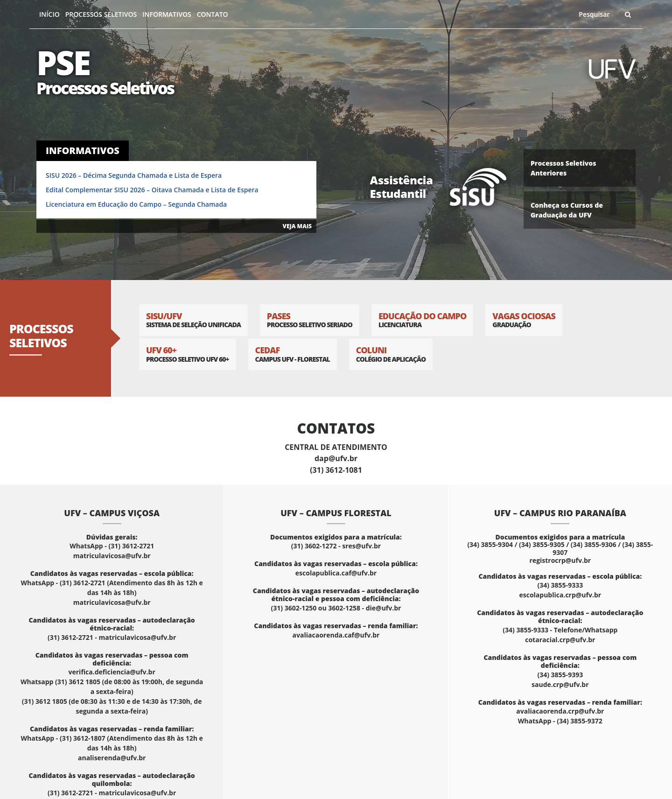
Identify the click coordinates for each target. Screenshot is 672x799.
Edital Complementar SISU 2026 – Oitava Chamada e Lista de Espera (152, 190)
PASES (310, 320)
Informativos (167, 14)
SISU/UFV (193, 320)
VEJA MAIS (297, 226)
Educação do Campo (422, 320)
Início (49, 14)
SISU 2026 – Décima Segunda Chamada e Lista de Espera (134, 175)
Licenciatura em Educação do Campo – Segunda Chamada (136, 204)
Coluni (391, 354)
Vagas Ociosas (524, 320)
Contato (213, 14)
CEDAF (293, 354)
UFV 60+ (188, 354)
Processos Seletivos (101, 14)
